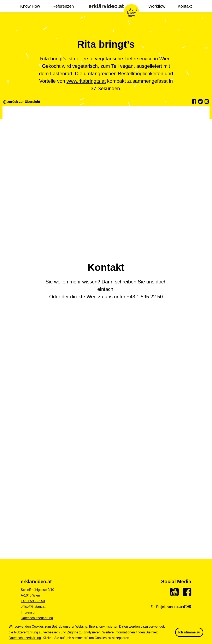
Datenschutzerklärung (37, 618)
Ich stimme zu (189, 632)
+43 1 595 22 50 (145, 297)
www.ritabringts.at (86, 81)
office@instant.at (33, 607)
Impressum (29, 612)
